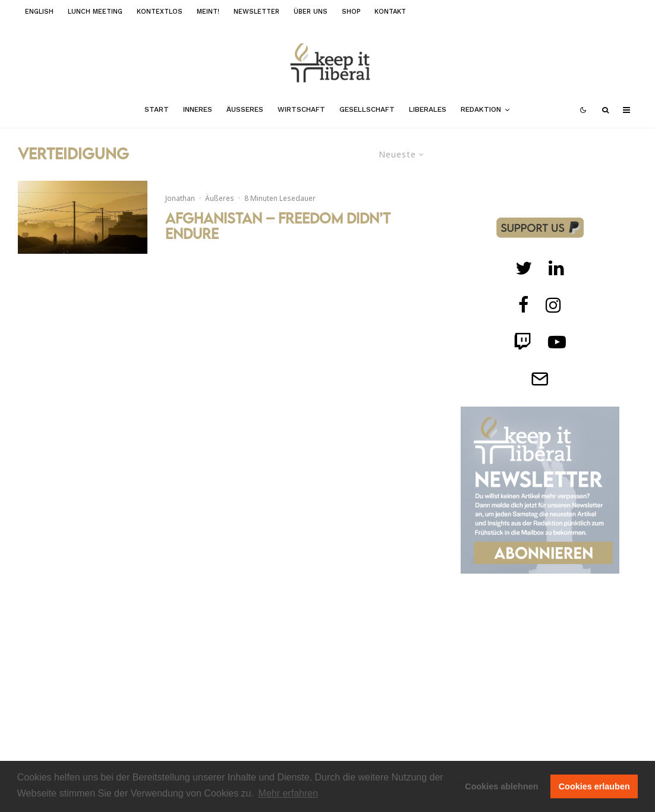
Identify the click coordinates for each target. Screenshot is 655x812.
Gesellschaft (367, 109)
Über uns (311, 12)
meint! (208, 12)
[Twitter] (524, 268)
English (39, 12)
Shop (351, 12)
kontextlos (160, 12)
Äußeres (245, 109)
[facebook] (524, 305)
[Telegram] (540, 379)
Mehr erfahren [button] (289, 793)
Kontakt (390, 12)
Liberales (428, 109)
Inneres (198, 109)
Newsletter (256, 12)
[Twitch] (556, 268)
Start (157, 109)
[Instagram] (553, 305)
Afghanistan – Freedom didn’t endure (278, 226)
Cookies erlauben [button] (594, 786)
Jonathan (180, 198)
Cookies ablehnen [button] (501, 786)
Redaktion (481, 109)
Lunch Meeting (95, 12)
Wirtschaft (301, 109)
